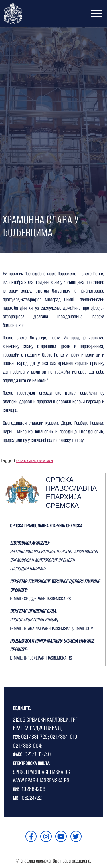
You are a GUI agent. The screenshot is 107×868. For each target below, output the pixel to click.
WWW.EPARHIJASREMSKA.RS (41, 780)
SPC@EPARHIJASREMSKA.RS (41, 772)
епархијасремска (35, 461)
